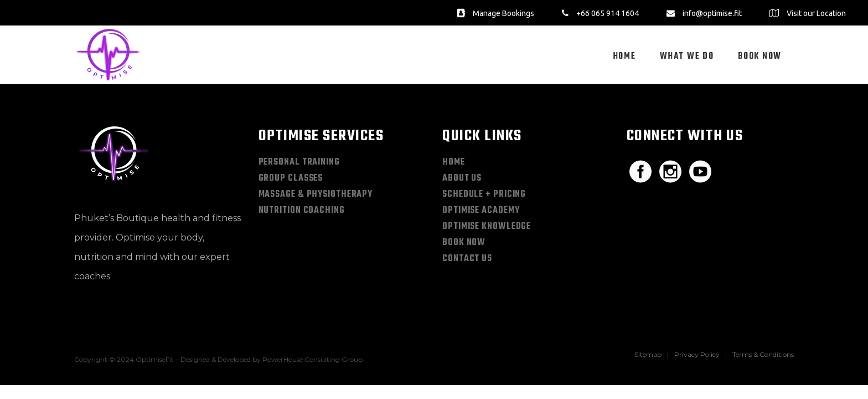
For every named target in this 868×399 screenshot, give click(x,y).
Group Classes (291, 178)
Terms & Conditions (763, 354)
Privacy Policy (697, 354)
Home (454, 162)
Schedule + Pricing (484, 195)
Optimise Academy (481, 211)
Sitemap (648, 354)
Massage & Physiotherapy (316, 195)
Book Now (464, 243)
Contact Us (467, 259)
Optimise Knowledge (487, 227)
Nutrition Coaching (302, 211)
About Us (462, 178)
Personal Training (299, 162)
